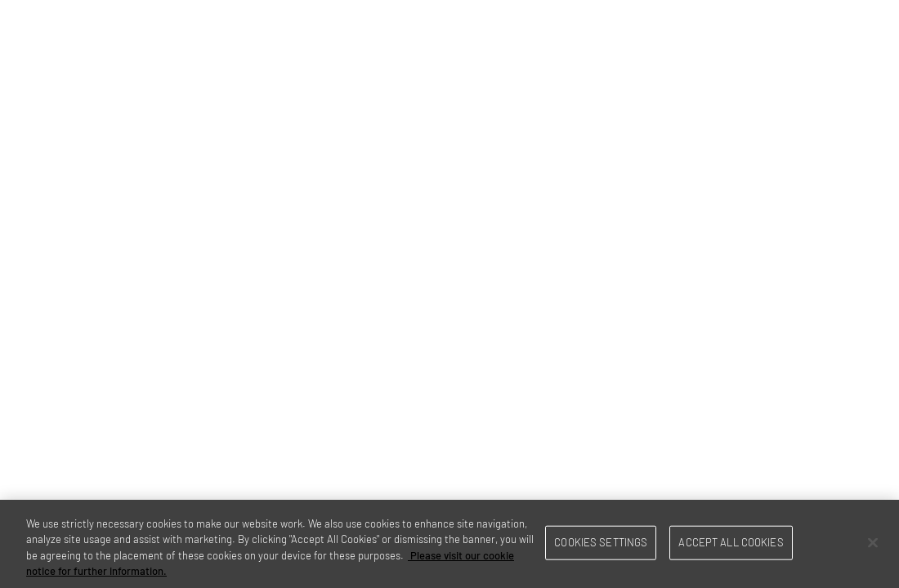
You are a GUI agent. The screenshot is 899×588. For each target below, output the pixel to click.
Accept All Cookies (731, 542)
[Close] (873, 542)
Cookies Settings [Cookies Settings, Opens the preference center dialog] (601, 542)
